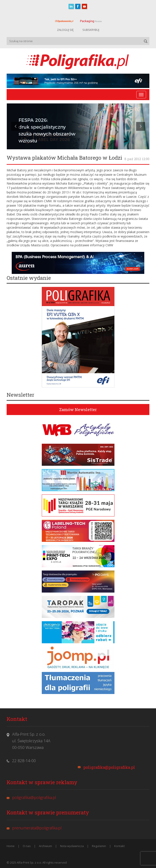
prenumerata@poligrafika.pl (37, 828)
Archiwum (45, 846)
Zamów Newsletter (78, 410)
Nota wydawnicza (72, 846)
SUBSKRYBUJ (91, 30)
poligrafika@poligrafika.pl (109, 767)
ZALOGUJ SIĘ (65, 30)
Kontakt (119, 846)
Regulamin (99, 846)
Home (11, 846)
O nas (27, 846)
